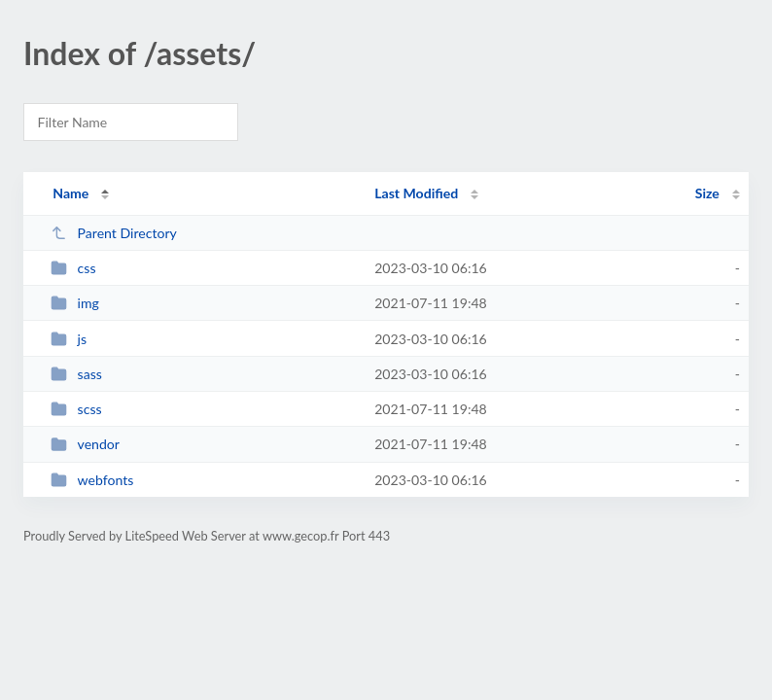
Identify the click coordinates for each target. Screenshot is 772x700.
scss (76, 409)
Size (707, 193)
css (73, 268)
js (69, 339)
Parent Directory (114, 233)
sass (76, 374)
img (75, 303)
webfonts (92, 480)
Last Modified (416, 193)
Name (70, 193)
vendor (85, 444)
